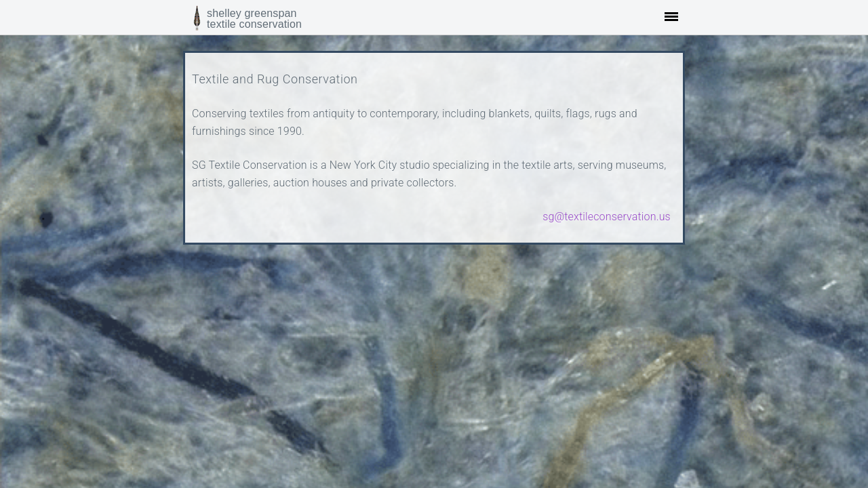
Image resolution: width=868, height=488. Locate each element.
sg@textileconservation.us (607, 217)
